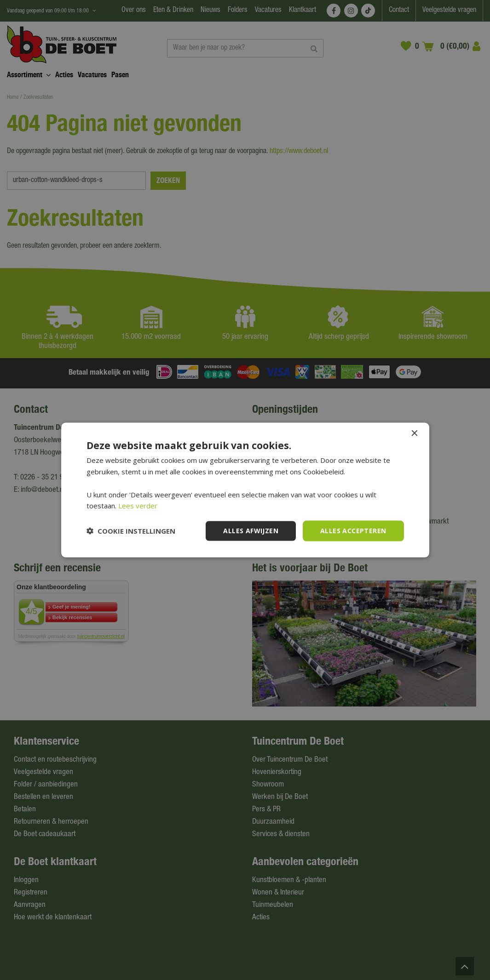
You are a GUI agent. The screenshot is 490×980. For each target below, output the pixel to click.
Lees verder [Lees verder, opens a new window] (138, 506)
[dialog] (245, 490)
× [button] (414, 434)
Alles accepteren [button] (353, 531)
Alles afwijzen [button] (251, 531)
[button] (131, 531)
